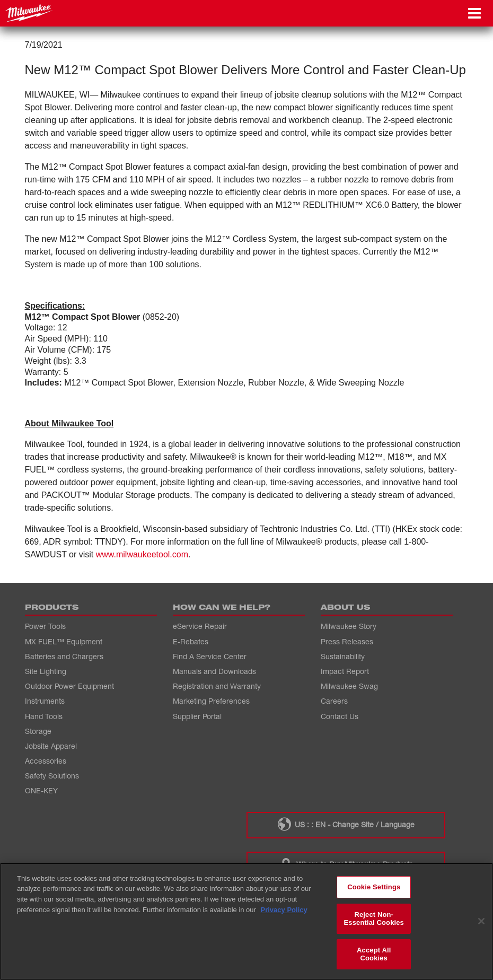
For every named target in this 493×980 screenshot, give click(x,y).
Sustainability (343, 656)
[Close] (481, 921)
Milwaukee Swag (349, 686)
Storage (38, 731)
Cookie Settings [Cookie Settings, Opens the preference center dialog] (374, 887)
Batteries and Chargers (64, 656)
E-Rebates (191, 641)
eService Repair (200, 626)
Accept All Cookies (374, 954)
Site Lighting (46, 671)
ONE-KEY (41, 790)
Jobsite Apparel (51, 746)
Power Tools (45, 626)
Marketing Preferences (211, 701)
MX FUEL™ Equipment (64, 641)
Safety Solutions (52, 776)
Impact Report (345, 671)
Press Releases (347, 641)
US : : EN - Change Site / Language (346, 824)
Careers (334, 701)
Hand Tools (44, 716)
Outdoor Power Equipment (69, 686)
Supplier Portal (197, 716)
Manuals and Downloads (214, 671)
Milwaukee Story (349, 626)
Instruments (45, 701)
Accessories (46, 761)
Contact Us (340, 716)
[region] (247, 921)
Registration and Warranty (217, 686)
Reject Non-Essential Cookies (374, 919)
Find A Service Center (210, 656)
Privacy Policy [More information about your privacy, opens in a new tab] (284, 910)
